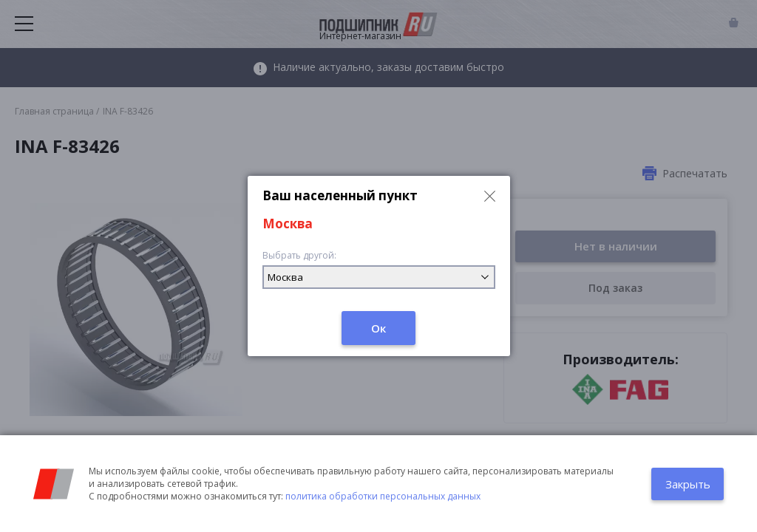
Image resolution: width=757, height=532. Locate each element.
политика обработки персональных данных (383, 496)
